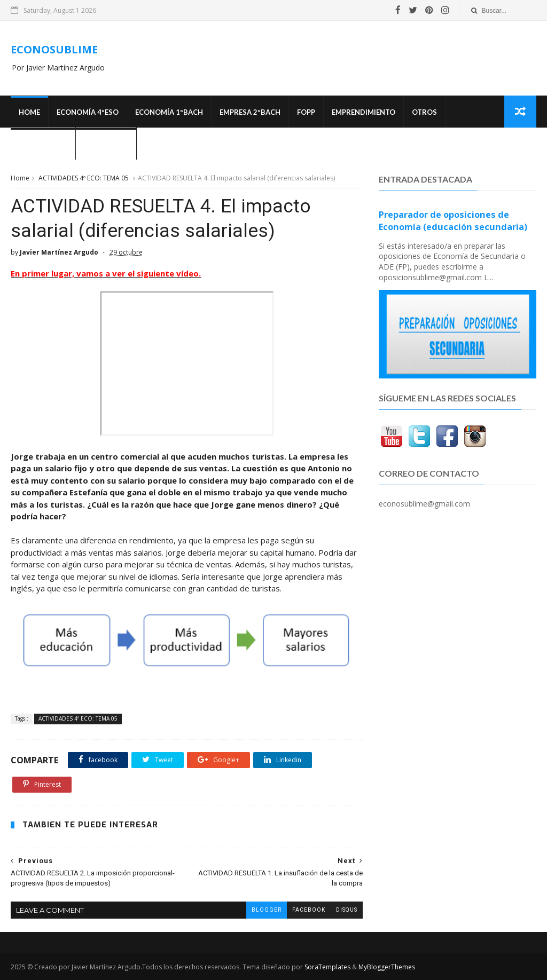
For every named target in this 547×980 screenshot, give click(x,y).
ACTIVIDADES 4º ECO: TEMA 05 (84, 178)
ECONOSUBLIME (54, 49)
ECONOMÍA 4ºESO (88, 112)
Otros (424, 112)
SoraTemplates (327, 967)
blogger (267, 910)
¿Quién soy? (106, 144)
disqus (347, 910)
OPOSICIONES (43, 144)
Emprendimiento (364, 112)
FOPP (306, 112)
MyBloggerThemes (387, 967)
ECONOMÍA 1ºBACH (169, 112)
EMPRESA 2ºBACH (250, 112)
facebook (309, 910)
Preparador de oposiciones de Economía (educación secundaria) (453, 221)
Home (29, 112)
